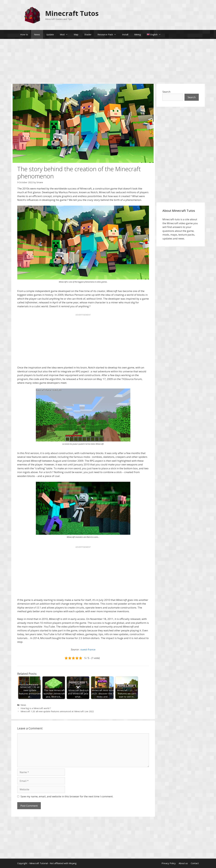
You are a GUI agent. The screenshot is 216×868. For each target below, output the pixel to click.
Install (125, 34)
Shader (88, 34)
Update (50, 34)
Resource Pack (108, 34)
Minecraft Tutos (72, 13)
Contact (195, 863)
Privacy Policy (169, 863)
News (37, 34)
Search (166, 92)
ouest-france (88, 649)
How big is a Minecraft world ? (36, 708)
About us (183, 863)
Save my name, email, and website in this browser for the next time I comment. (67, 796)
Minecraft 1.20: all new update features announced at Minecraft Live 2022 (57, 711)
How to (24, 34)
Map (76, 34)
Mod (65, 34)
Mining (138, 34)
